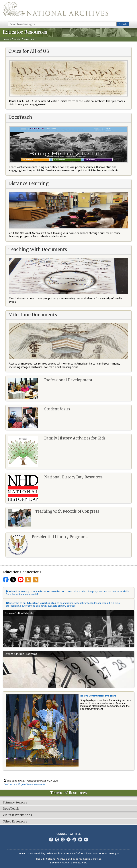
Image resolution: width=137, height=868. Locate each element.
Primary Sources (15, 803)
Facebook (6, 580)
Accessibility (38, 853)
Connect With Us (69, 834)
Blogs (80, 839)
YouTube (21, 580)
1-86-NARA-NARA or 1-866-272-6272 (69, 863)
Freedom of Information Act (79, 853)
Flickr (86, 839)
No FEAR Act (102, 853)
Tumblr (68, 839)
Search (123, 24)
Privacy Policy (54, 853)
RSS (28, 580)
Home (6, 39)
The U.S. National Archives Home (55, 11)
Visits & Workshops (17, 815)
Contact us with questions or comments (25, 784)
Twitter (13, 580)
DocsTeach (11, 809)
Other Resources (15, 822)
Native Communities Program (98, 696)
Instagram (63, 839)
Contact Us (24, 853)
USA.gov (115, 853)
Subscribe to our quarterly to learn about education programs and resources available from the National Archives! (68, 593)
